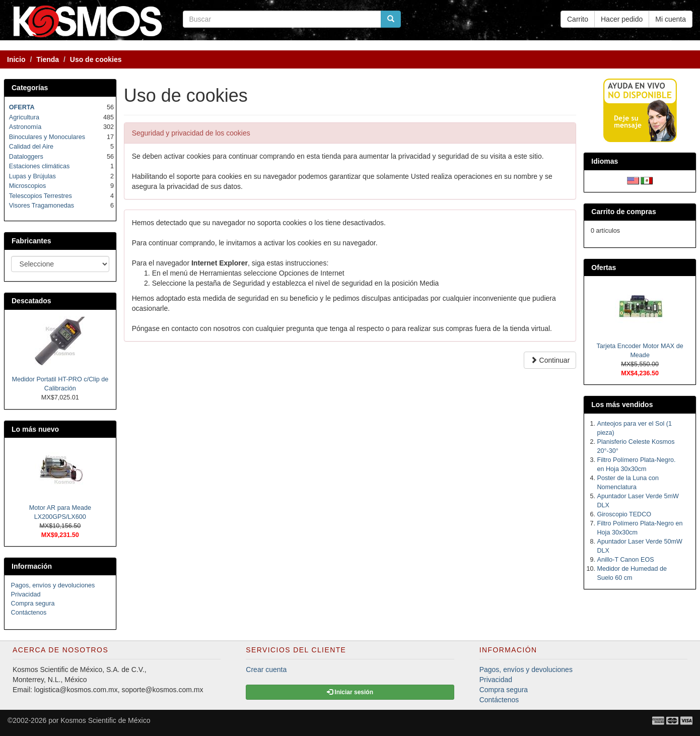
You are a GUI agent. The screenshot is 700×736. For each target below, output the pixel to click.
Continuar (550, 360)
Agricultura (24, 117)
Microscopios (27, 186)
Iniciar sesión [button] (350, 692)
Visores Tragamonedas (42, 206)
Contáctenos (29, 613)
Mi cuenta (671, 19)
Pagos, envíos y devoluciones (53, 585)
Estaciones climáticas (39, 166)
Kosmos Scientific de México (105, 720)
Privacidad (26, 594)
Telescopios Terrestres (41, 196)
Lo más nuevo (35, 429)
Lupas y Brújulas (32, 176)
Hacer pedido (622, 19)
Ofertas (604, 267)
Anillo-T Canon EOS (626, 560)
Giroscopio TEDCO (624, 514)
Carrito (578, 19)
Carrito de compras (623, 212)
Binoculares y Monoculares (47, 137)
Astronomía (25, 127)
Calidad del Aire (31, 147)
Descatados (31, 301)
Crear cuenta (266, 670)
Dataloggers (26, 157)
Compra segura (33, 604)
